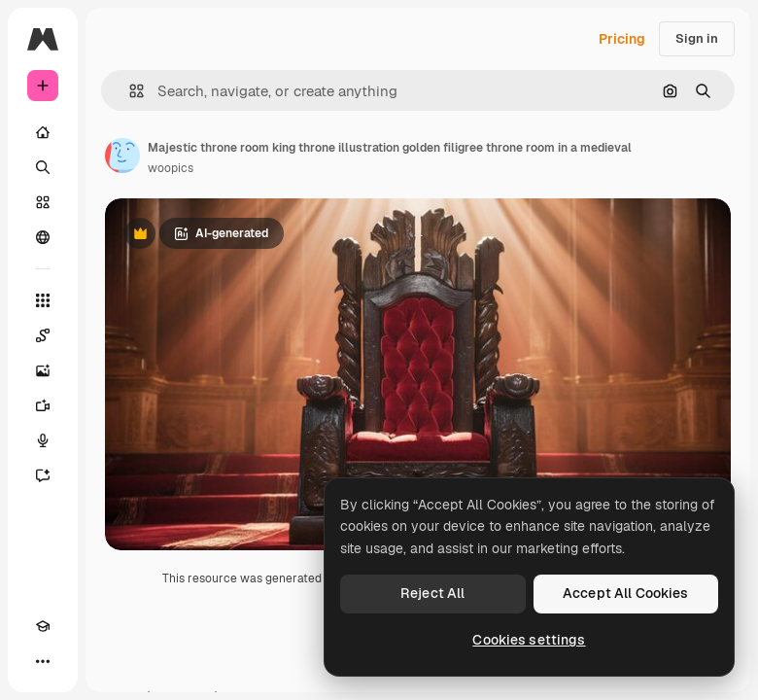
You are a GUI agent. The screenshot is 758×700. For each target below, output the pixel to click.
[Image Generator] (43, 370)
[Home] (43, 132)
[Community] (43, 237)
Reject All (432, 593)
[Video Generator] (43, 405)
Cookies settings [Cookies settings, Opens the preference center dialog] (529, 640)
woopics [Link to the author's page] (171, 168)
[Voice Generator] (43, 440)
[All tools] (43, 300)
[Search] (43, 167)
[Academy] (43, 626)
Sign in (697, 38)
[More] (43, 661)
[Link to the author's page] (122, 156)
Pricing (622, 39)
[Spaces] (43, 335)
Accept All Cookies (626, 593)
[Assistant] (43, 475)
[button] (129, 91)
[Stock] (43, 202)
